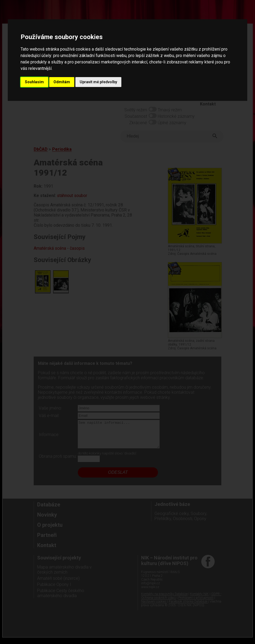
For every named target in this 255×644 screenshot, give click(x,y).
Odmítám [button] (62, 82)
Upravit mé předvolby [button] (98, 82)
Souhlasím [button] (34, 82)
